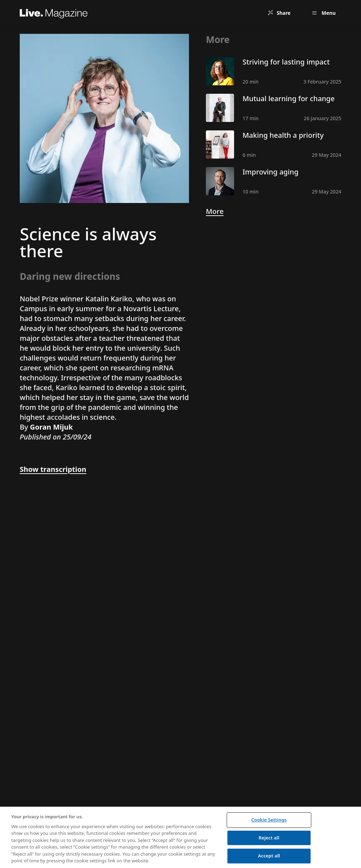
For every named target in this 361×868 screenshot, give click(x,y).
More (215, 211)
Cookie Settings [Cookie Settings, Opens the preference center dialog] (269, 820)
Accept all (269, 856)
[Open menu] (323, 13)
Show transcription (53, 469)
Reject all (269, 838)
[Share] (279, 13)
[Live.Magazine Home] (54, 13)
